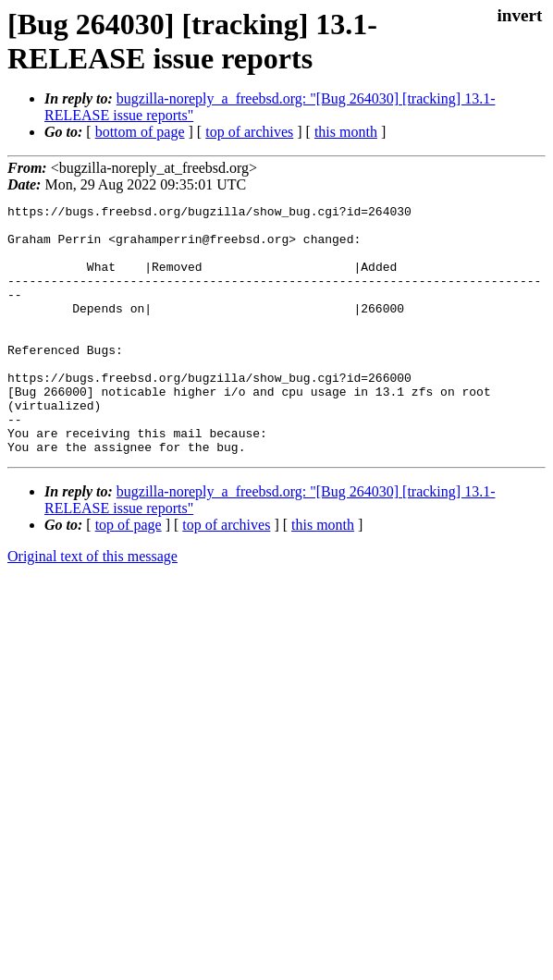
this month (346, 132)
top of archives (249, 132)
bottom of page (140, 132)
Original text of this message (92, 606)
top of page (129, 575)
